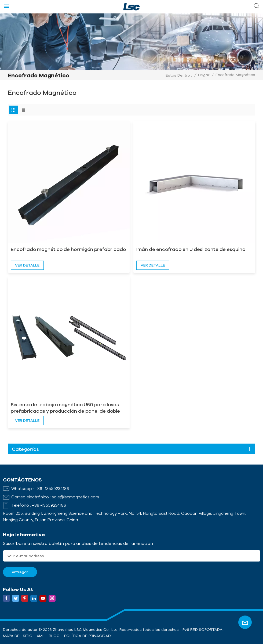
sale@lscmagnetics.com (75, 497)
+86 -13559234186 (52, 489)
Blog (54, 636)
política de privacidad (87, 636)
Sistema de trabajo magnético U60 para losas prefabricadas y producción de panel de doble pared (65, 408)
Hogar (204, 75)
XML (41, 636)
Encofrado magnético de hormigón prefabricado (68, 249)
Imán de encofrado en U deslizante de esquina (191, 249)
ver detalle (27, 265)
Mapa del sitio (18, 636)
